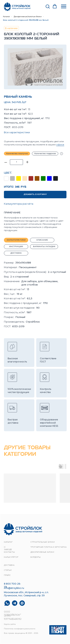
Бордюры (35, 557)
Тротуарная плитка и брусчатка (48, 547)
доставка (9, 565)
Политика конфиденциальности (20, 629)
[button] (48, 6)
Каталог (7, 16)
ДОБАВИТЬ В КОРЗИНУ (35, 194)
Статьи (8, 570)
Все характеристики (17, 132)
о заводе (8, 548)
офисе (60, 145)
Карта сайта (10, 624)
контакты (9, 552)
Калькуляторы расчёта (19, 204)
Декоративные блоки (42, 552)
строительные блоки (43, 542)
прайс (7, 575)
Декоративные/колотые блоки (28, 16)
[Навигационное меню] (64, 7)
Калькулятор (11, 557)
